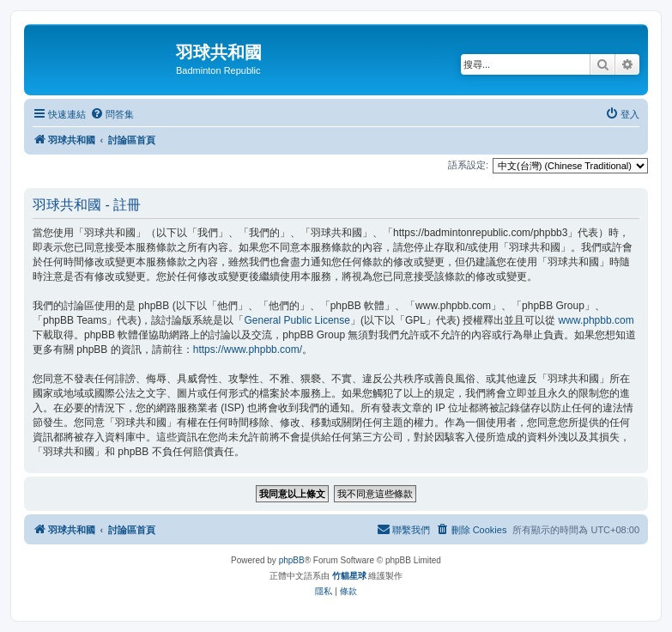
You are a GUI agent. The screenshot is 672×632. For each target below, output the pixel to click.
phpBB (292, 560)
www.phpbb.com (596, 320)
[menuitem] (112, 114)
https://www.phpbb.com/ (248, 349)
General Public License (297, 320)
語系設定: (468, 165)
